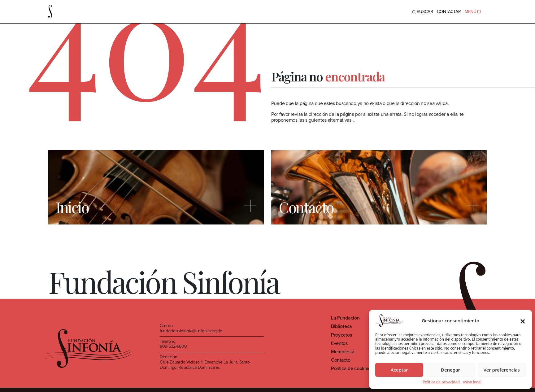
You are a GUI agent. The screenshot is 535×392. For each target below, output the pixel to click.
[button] (523, 320)
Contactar (449, 12)
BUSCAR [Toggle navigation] (423, 12)
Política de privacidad (441, 382)
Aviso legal (472, 382)
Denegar (450, 370)
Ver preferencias (502, 370)
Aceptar (399, 370)
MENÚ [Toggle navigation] (473, 12)
